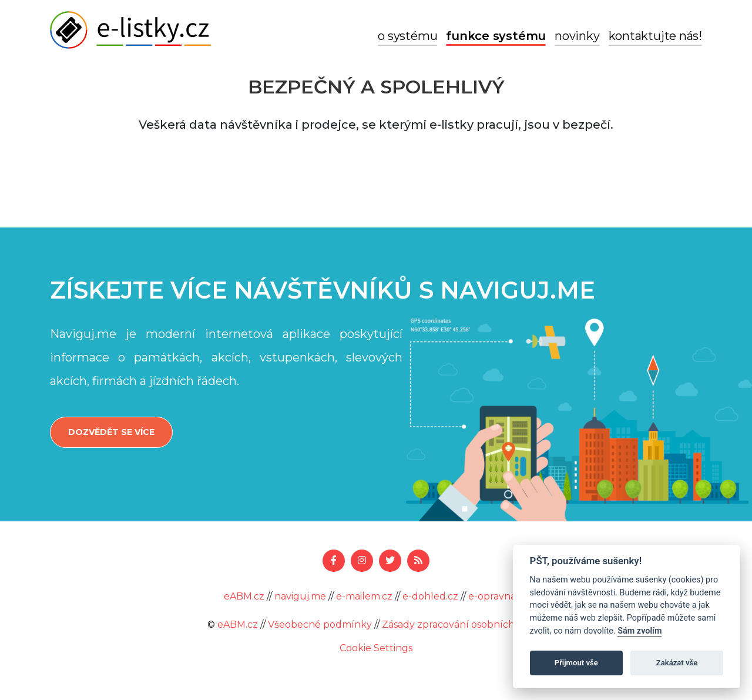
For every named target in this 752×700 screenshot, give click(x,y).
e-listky (130, 30)
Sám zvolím (639, 631)
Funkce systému (496, 36)
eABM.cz (244, 596)
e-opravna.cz (498, 596)
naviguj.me (300, 596)
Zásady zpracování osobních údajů (463, 624)
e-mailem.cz (364, 596)
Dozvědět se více (111, 432)
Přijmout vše (576, 663)
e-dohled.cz (430, 596)
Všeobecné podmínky (320, 624)
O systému (407, 36)
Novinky (577, 36)
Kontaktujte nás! (655, 36)
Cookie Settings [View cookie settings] (376, 648)
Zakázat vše (677, 663)
